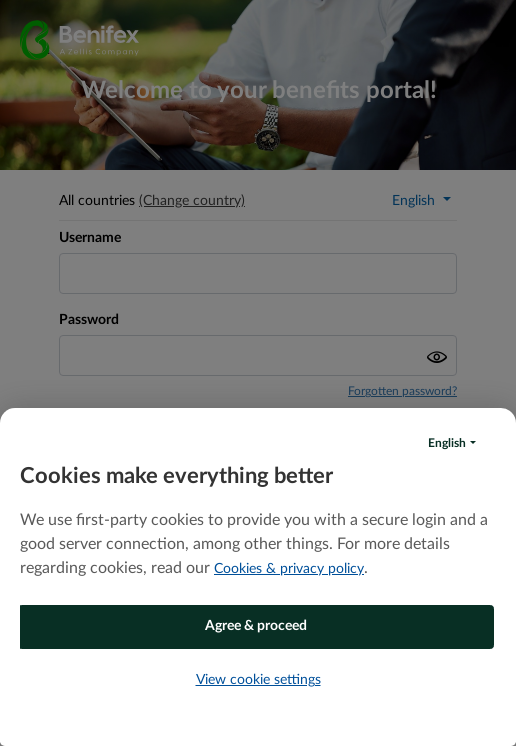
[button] (452, 443)
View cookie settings (258, 680)
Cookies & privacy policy (289, 569)
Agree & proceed (256, 626)
